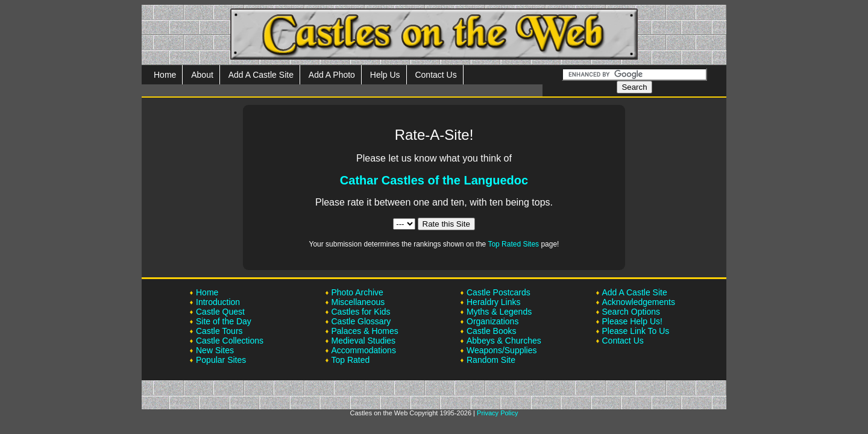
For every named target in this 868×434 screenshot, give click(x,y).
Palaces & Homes (365, 331)
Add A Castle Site (261, 75)
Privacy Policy (497, 413)
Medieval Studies (364, 341)
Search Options (631, 312)
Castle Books (491, 331)
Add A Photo (332, 75)
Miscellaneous (358, 302)
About (202, 75)
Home (165, 75)
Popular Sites (221, 360)
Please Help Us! (632, 321)
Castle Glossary (361, 321)
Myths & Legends (499, 312)
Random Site (491, 360)
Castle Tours (219, 331)
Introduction (218, 302)
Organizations (492, 321)
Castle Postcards (498, 292)
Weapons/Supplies (502, 350)
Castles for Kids (361, 312)
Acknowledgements (639, 302)
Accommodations (364, 350)
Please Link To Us (636, 331)
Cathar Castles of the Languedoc (434, 180)
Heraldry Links (493, 302)
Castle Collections (230, 341)
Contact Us (436, 75)
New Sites (215, 350)
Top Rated (351, 360)
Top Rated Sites (513, 244)
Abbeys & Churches (504, 341)
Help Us (385, 75)
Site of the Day (224, 321)
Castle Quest (220, 312)
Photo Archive (357, 292)
